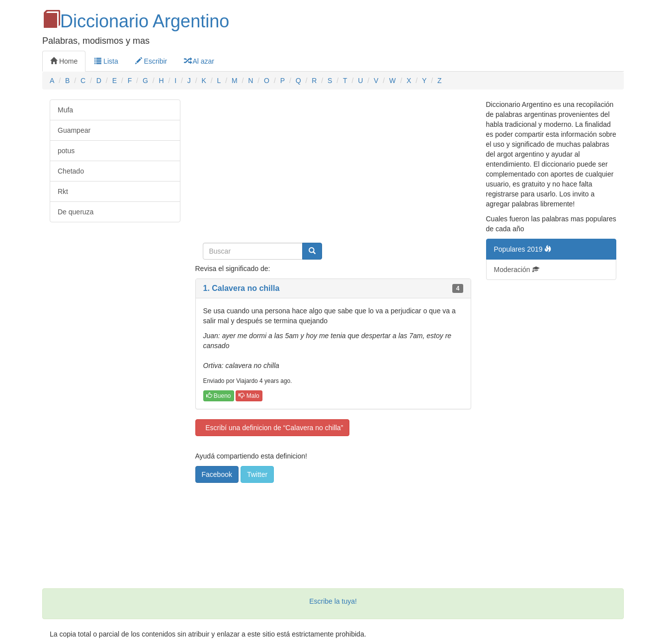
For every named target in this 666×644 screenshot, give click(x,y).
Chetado (71, 171)
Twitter (257, 474)
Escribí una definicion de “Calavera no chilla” (273, 428)
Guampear (74, 130)
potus (66, 151)
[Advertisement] (333, 169)
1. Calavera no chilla (242, 288)
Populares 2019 (523, 249)
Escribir (151, 61)
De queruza (76, 212)
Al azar (199, 61)
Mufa (65, 110)
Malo (249, 396)
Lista (106, 61)
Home (64, 61)
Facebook (217, 474)
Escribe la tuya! (333, 601)
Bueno (219, 396)
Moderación (517, 270)
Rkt (63, 191)
